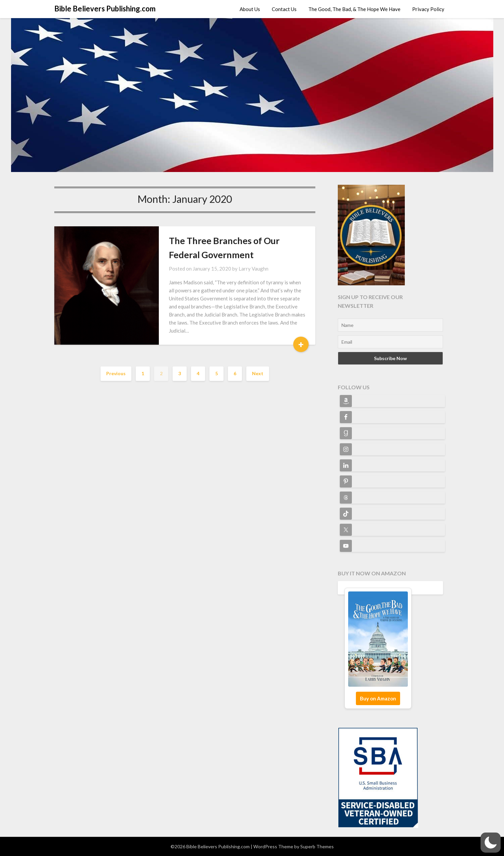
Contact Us (284, 9)
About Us (250, 9)
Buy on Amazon (378, 698)
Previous (116, 373)
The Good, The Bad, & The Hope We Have (354, 9)
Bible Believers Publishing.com (105, 9)
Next (258, 373)
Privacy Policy (428, 9)
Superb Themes (317, 846)
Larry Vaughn (254, 269)
